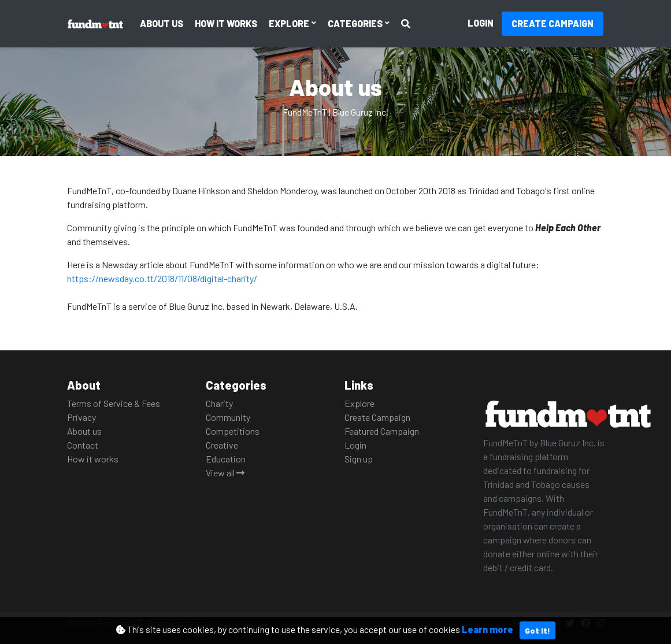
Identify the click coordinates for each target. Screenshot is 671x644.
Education (226, 459)
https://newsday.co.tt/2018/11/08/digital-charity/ (162, 278)
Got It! (537, 630)
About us (162, 23)
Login (481, 23)
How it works (226, 23)
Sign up (359, 459)
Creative (222, 445)
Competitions (233, 431)
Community (228, 417)
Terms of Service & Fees (114, 403)
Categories (356, 23)
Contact (83, 445)
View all (225, 473)
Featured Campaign (382, 431)
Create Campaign (553, 23)
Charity (219, 403)
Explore (290, 23)
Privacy (81, 417)
